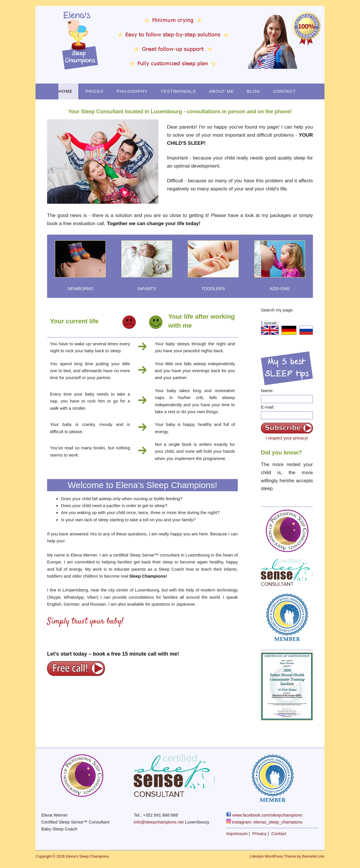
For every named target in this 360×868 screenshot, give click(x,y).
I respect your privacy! (287, 438)
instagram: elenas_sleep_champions (264, 822)
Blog (254, 91)
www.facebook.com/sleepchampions (264, 815)
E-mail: (268, 407)
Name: (267, 391)
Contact (284, 91)
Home (65, 91)
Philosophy (132, 91)
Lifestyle (257, 856)
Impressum (237, 833)
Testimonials (178, 91)
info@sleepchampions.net (159, 822)
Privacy (260, 833)
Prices (94, 91)
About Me (221, 91)
